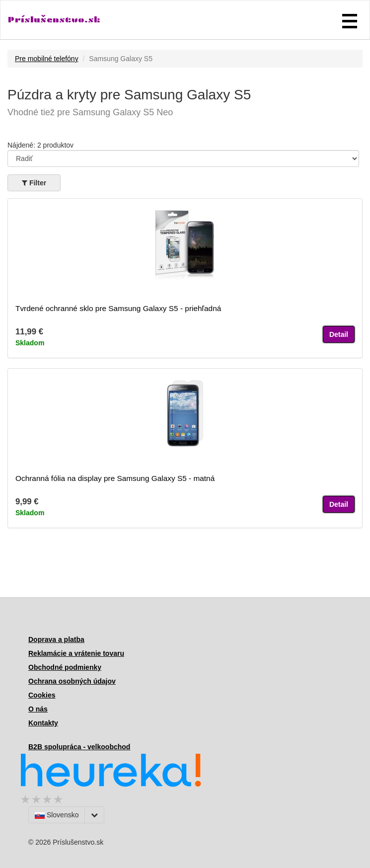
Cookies (42, 695)
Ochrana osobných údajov (72, 681)
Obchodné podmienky (65, 667)
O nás (38, 709)
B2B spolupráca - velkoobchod (79, 747)
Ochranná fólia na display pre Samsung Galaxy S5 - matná (115, 478)
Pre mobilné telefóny (47, 59)
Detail (339, 334)
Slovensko (57, 815)
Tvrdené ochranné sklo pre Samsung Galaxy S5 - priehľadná (118, 308)
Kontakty (43, 723)
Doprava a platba (56, 639)
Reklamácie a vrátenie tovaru (76, 653)
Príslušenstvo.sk (54, 20)
